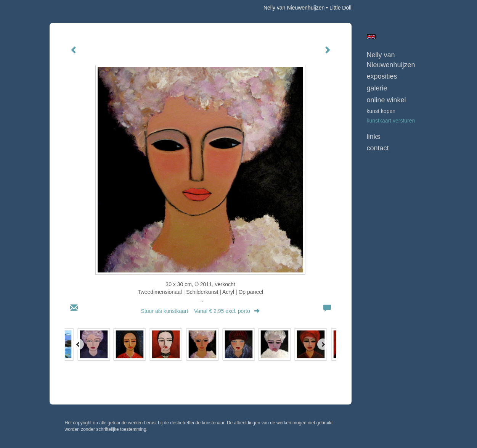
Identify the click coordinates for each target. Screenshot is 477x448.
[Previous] (78, 344)
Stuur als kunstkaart (201, 311)
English (371, 37)
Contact (378, 148)
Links (374, 137)
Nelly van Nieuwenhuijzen (294, 8)
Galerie (377, 88)
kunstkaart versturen (391, 121)
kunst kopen (381, 111)
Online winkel (386, 100)
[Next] (323, 344)
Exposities (382, 76)
